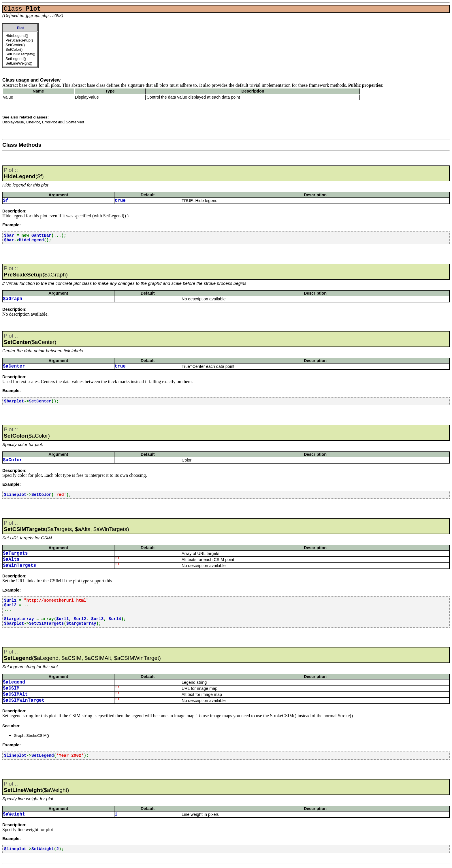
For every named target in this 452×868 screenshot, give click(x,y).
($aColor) (27, 433)
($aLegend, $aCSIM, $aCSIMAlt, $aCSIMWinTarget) (82, 655)
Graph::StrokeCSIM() (31, 736)
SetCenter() (15, 45)
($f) (24, 173)
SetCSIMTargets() (20, 54)
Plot (20, 28)
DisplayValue (13, 122)
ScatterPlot (75, 122)
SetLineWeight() (19, 63)
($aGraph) (36, 271)
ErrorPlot (49, 122)
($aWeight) (36, 787)
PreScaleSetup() (19, 40)
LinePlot (33, 122)
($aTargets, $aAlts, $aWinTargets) (66, 526)
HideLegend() (17, 36)
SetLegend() (16, 59)
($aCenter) (30, 339)
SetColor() (14, 49)
